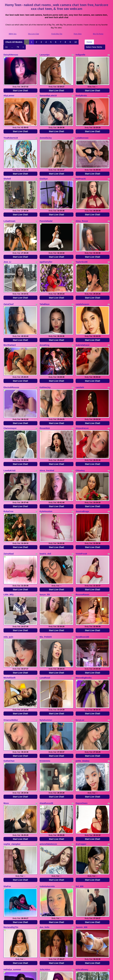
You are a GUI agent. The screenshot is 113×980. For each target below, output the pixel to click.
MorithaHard (10, 319)
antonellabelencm (48, 774)
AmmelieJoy (46, 130)
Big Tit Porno (98, 34)
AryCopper (81, 774)
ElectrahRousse (11, 358)
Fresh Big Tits (57, 34)
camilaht (80, 358)
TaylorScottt (82, 243)
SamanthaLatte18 (48, 92)
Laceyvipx (45, 55)
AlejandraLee (82, 395)
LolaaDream (9, 206)
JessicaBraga (82, 471)
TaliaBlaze (45, 282)
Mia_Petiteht (46, 585)
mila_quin (8, 585)
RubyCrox (8, 471)
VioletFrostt (81, 509)
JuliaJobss (45, 888)
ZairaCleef (9, 282)
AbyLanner (9, 92)
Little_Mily (9, 547)
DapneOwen (82, 737)
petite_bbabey (83, 698)
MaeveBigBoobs (84, 622)
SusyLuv (80, 661)
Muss (6, 737)
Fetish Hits (80, 976)
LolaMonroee (82, 130)
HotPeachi (81, 168)
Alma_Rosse (82, 206)
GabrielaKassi (82, 319)
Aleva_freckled (47, 434)
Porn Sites (78, 34)
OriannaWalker (11, 661)
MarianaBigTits (11, 850)
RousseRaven (82, 547)
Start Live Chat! (20, 87)
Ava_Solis (44, 850)
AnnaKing (44, 319)
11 (6, 47)
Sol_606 (80, 813)
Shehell (7, 168)
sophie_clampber (12, 774)
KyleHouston (46, 471)
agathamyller (46, 243)
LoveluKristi (9, 434)
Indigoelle (80, 55)
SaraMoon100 (82, 585)
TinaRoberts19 (11, 130)
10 (76, 42)
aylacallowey (82, 888)
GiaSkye (44, 168)
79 (18, 47)
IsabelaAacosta (47, 813)
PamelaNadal (46, 206)
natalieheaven (82, 282)
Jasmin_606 (81, 850)
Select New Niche (95, 47)
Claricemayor (10, 395)
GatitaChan (9, 698)
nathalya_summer (12, 888)
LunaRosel (45, 622)
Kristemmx (45, 698)
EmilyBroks (81, 92)
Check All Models (14, 42)
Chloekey (80, 434)
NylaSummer (46, 661)
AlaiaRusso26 (46, 737)
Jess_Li (7, 243)
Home (89, 42)
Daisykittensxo (11, 55)
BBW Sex (13, 34)
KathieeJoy (45, 358)
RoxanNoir (45, 395)
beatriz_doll (45, 509)
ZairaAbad (9, 509)
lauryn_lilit (45, 547)
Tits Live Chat (33, 34)
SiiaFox (7, 813)
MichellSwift (9, 622)
